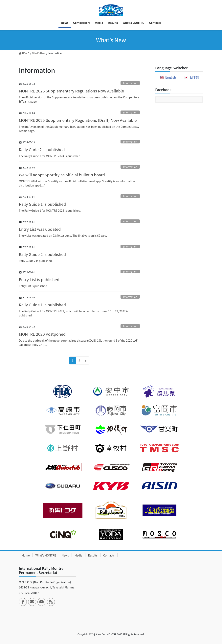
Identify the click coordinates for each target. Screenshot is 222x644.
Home (26, 555)
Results (93, 555)
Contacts (109, 555)
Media (78, 555)
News (65, 555)
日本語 (195, 77)
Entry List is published (39, 279)
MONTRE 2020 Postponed (42, 334)
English (171, 77)
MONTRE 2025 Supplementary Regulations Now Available (71, 91)
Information (130, 83)
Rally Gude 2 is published (42, 149)
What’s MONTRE (46, 555)
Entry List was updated (40, 229)
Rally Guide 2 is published (42, 254)
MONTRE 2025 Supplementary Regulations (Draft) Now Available (78, 120)
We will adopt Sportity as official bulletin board (62, 175)
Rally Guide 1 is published (42, 204)
